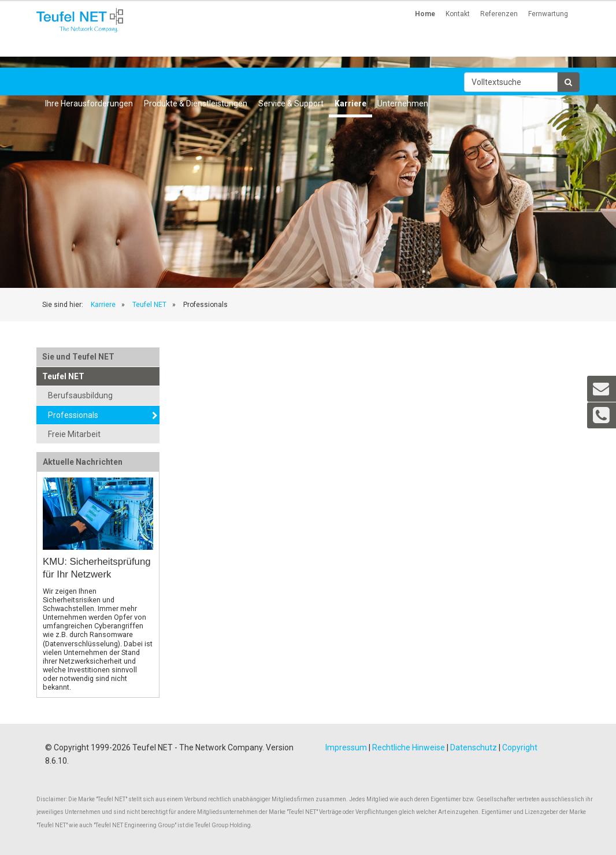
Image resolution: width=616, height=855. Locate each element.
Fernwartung (548, 14)
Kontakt (458, 14)
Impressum (346, 747)
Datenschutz (474, 747)
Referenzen (499, 14)
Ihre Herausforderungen (89, 103)
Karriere (350, 103)
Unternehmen (403, 103)
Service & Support (291, 103)
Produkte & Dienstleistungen (196, 103)
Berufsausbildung (80, 395)
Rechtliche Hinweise (409, 747)
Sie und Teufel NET (78, 357)
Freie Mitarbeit (74, 434)
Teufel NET (149, 305)
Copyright (520, 747)
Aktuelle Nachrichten (83, 462)
